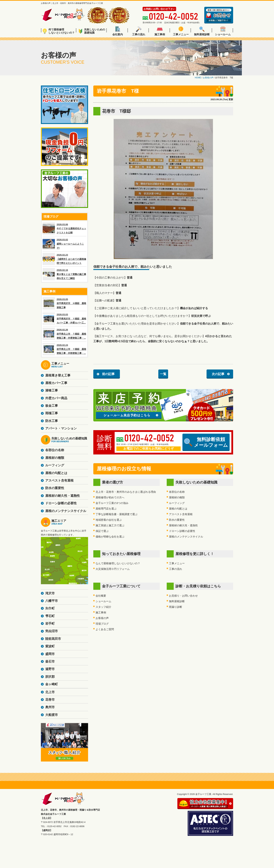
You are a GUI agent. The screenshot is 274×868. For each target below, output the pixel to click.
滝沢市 (50, 593)
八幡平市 (52, 601)
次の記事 (218, 374)
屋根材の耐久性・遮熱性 (183, 525)
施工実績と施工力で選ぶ (110, 525)
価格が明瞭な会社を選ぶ (110, 537)
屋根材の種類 (177, 497)
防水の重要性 (177, 520)
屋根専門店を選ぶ (106, 509)
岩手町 (50, 624)
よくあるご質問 (105, 629)
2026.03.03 (64, 319)
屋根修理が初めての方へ (110, 497)
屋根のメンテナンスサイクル (186, 537)
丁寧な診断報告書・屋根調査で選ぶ (117, 514)
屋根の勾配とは (178, 509)
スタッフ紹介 (103, 607)
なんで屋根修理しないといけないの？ (118, 563)
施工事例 (160, 31)
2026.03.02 (64, 244)
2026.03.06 (64, 229)
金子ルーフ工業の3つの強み (112, 503)
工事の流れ (139, 31)
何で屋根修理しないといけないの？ (59, 31)
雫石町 (50, 616)
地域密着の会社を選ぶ (109, 520)
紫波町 (50, 646)
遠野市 (50, 669)
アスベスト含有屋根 (181, 514)
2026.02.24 (64, 349)
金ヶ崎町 (52, 684)
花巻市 (50, 700)
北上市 (50, 692)
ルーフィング (177, 503)
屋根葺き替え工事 (58, 375)
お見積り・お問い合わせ (183, 596)
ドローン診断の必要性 (182, 531)
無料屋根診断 (202, 31)
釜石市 (50, 661)
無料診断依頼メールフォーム (206, 442)
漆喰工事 (52, 390)
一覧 (163, 374)
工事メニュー (181, 31)
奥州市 (50, 707)
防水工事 (52, 421)
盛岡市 (50, 654)
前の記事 (108, 374)
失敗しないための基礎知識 (92, 31)
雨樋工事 (52, 413)
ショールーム (223, 31)
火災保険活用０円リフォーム (113, 569)
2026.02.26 (64, 334)
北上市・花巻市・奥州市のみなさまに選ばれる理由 (126, 492)
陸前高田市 (53, 639)
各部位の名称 (177, 492)
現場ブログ (102, 624)
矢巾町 (50, 608)
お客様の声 (102, 618)
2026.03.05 (64, 303)
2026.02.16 (64, 274)
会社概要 (101, 596)
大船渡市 (52, 715)
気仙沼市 (52, 631)
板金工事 (52, 406)
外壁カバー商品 (56, 398)
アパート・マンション (61, 428)
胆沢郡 (50, 677)
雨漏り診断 (176, 607)
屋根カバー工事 (56, 383)
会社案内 (118, 31)
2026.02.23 (64, 259)
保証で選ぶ (102, 531)
